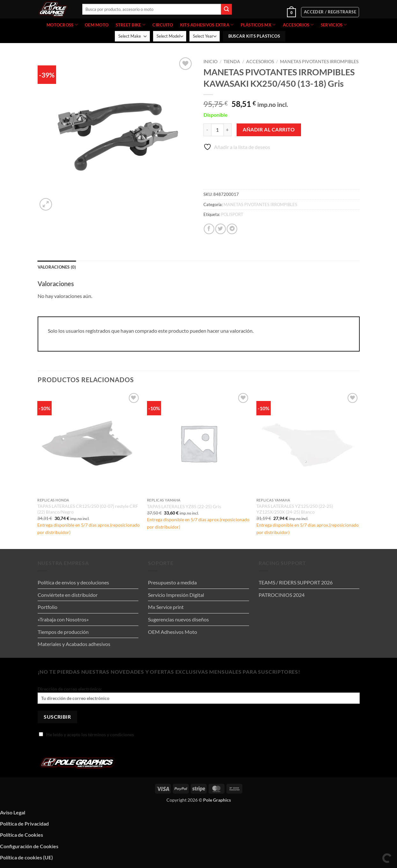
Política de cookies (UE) (26, 857)
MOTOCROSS (62, 25)
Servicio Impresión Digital (176, 595)
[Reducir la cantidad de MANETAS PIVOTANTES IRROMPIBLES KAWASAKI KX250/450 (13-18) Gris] (207, 130)
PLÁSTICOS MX (258, 25)
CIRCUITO (163, 25)
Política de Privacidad (24, 823)
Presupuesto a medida (172, 582)
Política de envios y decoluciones (73, 582)
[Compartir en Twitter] (221, 229)
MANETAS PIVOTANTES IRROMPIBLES (319, 62)
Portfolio (48, 607)
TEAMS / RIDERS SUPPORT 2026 (296, 582)
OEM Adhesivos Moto (173, 632)
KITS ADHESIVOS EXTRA (207, 25)
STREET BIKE (131, 25)
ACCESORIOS (298, 25)
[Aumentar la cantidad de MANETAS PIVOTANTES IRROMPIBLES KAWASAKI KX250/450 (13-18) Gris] (228, 130)
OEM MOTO (97, 25)
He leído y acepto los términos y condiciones (86, 734)
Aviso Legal (13, 812)
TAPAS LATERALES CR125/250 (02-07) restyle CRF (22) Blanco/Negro (88, 509)
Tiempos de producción (63, 632)
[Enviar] (226, 9)
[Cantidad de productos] (217, 130)
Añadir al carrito (269, 130)
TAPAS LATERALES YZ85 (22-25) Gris (184, 506)
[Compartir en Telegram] (232, 229)
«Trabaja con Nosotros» (63, 619)
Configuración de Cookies (29, 846)
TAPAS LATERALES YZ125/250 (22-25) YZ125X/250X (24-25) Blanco (295, 509)
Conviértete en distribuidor (68, 595)
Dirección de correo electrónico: (199, 695)
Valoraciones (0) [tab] (57, 267)
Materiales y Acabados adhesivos (74, 644)
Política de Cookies (22, 835)
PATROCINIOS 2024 (282, 595)
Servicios (334, 25)
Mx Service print (166, 607)
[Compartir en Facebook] (209, 229)
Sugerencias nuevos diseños (178, 619)
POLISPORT (232, 214)
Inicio (210, 62)
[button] (272, 12)
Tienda (232, 62)
